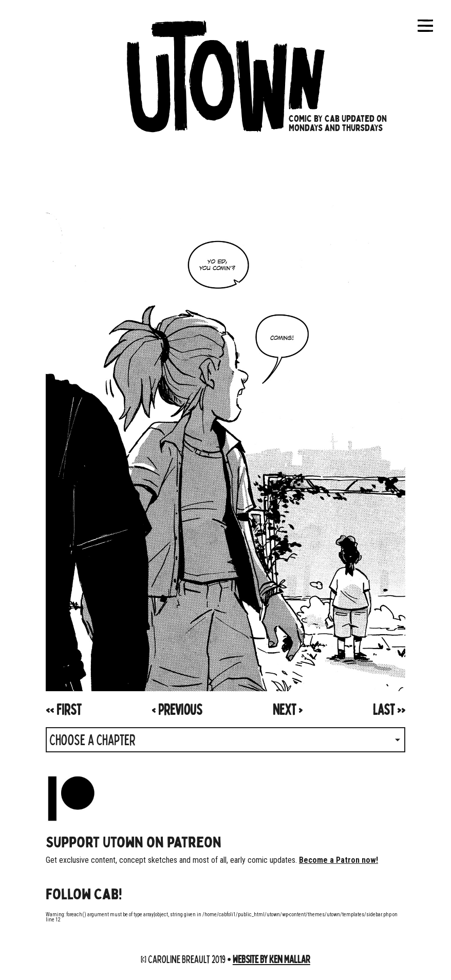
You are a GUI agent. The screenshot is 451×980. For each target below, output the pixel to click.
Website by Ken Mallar (271, 959)
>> (389, 709)
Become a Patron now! (339, 860)
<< (63, 709)
